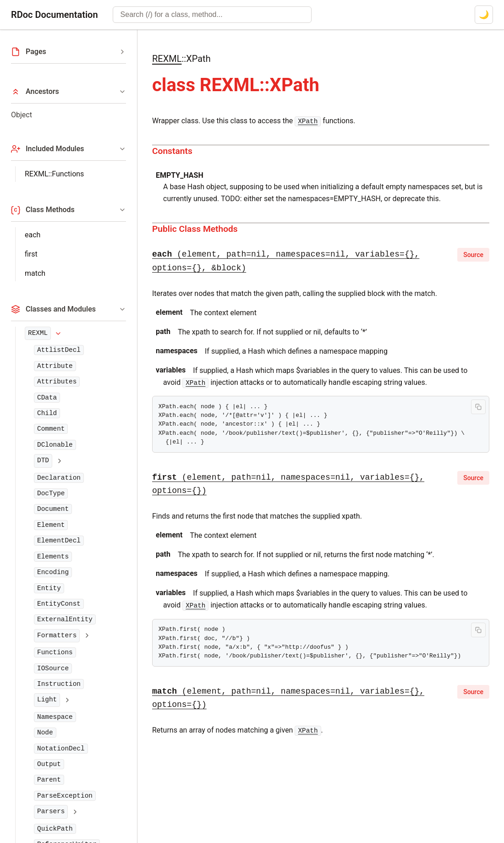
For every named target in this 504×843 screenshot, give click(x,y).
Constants (172, 151)
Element (51, 525)
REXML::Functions (54, 174)
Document (53, 509)
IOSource (53, 668)
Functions (55, 652)
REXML (38, 333)
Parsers (51, 811)
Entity (49, 588)
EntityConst (59, 604)
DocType (51, 493)
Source (473, 255)
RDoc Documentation (55, 15)
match (35, 273)
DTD (43, 460)
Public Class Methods (195, 229)
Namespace (55, 717)
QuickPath (55, 829)
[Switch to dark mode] (484, 15)
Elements (53, 557)
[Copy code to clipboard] (478, 407)
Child (47, 413)
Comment (51, 429)
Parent (49, 780)
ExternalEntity (65, 619)
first (31, 254)
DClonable (55, 445)
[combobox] (212, 15)
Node (45, 733)
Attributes (57, 382)
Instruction (59, 684)
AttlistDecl (59, 350)
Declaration (59, 478)
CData (47, 398)
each (33, 235)
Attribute (55, 366)
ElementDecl (59, 541)
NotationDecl (61, 749)
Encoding (53, 572)
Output (49, 764)
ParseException (65, 796)
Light (47, 700)
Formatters (57, 635)
